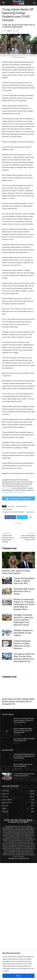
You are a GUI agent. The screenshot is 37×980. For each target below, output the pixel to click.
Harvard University (21, 506)
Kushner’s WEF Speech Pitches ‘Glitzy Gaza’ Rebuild (16, 572)
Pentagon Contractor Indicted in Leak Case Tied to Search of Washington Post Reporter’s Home (23, 620)
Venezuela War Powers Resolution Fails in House (24, 591)
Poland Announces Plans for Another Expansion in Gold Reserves (22, 645)
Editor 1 (10, 31)
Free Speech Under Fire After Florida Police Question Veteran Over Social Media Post (24, 658)
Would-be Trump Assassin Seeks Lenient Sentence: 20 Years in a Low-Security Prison (24, 720)
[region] (18, 965)
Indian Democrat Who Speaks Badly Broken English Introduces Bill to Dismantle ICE (18, 702)
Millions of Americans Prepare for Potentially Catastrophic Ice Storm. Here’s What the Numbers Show (24, 604)
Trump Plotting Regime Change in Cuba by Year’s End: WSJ (24, 581)
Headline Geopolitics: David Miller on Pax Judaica (23, 633)
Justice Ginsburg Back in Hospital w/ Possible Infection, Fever (28, 538)
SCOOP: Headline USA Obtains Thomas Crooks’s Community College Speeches (23, 731)
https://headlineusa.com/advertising (13, 492)
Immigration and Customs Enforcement (14, 512)
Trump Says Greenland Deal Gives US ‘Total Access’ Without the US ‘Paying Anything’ (24, 756)
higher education (7, 509)
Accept (18, 976)
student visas (30, 512)
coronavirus (11, 506)
